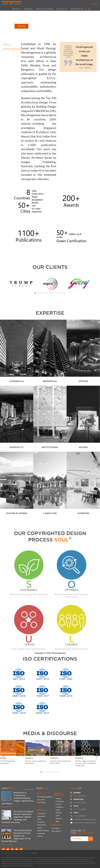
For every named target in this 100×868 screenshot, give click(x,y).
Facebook (3, 850)
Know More (21, 26)
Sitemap (35, 853)
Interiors (40, 836)
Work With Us (56, 831)
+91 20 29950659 (80, 816)
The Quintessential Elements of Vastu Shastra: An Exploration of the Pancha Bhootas (16, 836)
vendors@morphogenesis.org (85, 823)
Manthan (59, 813)
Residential (41, 816)
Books (4, 758)
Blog (57, 821)
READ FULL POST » (7, 807)
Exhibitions (59, 807)
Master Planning (43, 831)
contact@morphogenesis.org (84, 819)
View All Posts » (29, 789)
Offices (40, 819)
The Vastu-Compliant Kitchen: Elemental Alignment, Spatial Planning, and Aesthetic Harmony (17, 817)
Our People (41, 803)
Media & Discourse (59, 794)
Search (89, 9)
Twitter (8, 850)
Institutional (42, 825)
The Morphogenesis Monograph (8, 762)
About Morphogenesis (12, 46)
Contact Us (56, 825)
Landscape (41, 833)
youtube (21, 850)
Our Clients (50, 267)
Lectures (59, 804)
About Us (40, 793)
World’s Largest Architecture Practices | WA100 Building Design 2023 (86, 763)
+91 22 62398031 (80, 796)
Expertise (41, 810)
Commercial (42, 814)
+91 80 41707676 (80, 803)
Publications (60, 801)
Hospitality (41, 822)
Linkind (12, 850)
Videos (58, 810)
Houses (40, 828)
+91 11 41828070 (80, 809)
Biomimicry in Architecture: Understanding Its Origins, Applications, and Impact (18, 798)
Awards (29, 758)
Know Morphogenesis (45, 797)
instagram (17, 850)
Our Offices (56, 828)
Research (59, 818)
